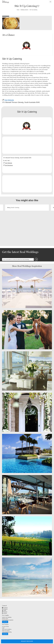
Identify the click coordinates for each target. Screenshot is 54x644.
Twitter (4, 610)
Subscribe (5, 622)
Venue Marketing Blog (7, 632)
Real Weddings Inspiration (8, 620)
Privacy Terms (5, 619)
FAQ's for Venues (6, 631)
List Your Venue (5, 627)
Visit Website (9, 100)
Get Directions (9, 165)
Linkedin (4, 613)
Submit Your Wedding (7, 617)
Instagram (5, 609)
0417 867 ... (8, 161)
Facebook (5, 608)
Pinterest (5, 612)
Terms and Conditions (7, 629)
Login (3, 628)
